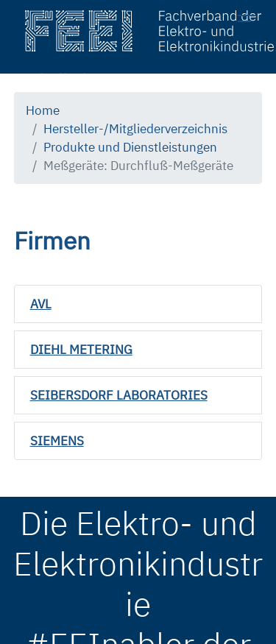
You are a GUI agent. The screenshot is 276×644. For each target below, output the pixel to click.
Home (43, 110)
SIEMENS (57, 441)
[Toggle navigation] (251, 21)
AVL (41, 304)
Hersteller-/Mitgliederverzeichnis (135, 129)
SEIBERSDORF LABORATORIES (119, 395)
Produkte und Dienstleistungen (130, 147)
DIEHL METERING (81, 350)
